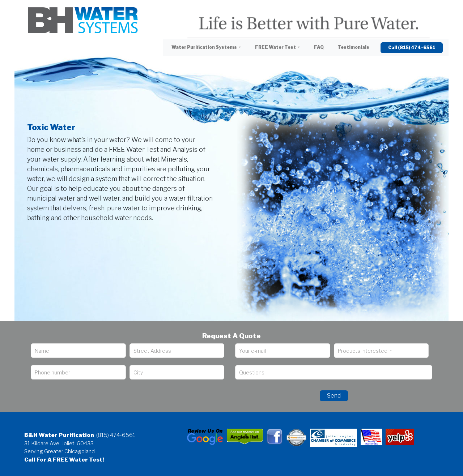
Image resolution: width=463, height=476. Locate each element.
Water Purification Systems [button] (205, 47)
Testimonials (353, 47)
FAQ (319, 47)
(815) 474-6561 (116, 435)
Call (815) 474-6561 (412, 48)
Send (334, 396)
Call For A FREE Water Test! (64, 460)
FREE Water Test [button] (276, 47)
